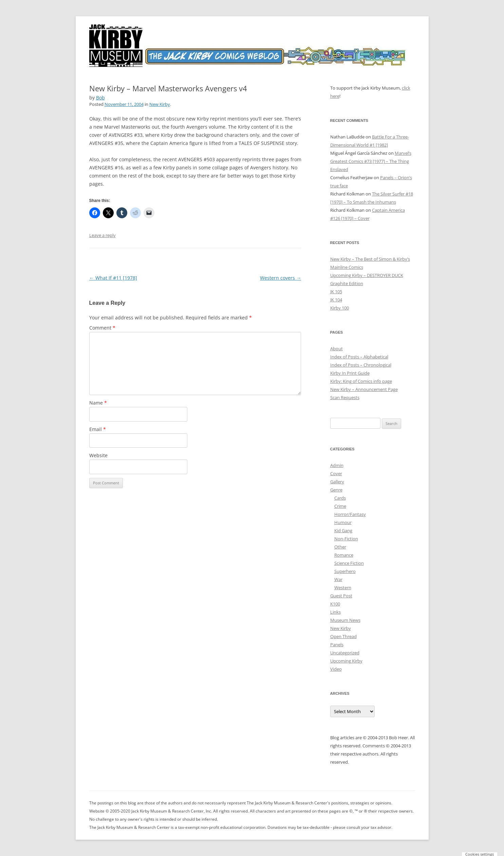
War (338, 579)
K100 (335, 604)
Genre (336, 490)
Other (340, 547)
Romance (344, 555)
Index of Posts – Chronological (361, 365)
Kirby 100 (340, 308)
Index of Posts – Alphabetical (359, 357)
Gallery (337, 482)
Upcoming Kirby (346, 661)
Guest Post (341, 596)
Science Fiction (349, 563)
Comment (102, 328)
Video (336, 669)
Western (343, 588)
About (337, 349)
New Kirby (160, 104)
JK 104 (336, 300)
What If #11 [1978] (113, 278)
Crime (340, 506)
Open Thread (343, 636)
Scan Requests (345, 397)
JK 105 (336, 292)
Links (335, 612)
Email (98, 429)
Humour (343, 522)
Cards (340, 498)
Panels (337, 645)
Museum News (345, 620)
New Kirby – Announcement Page (364, 389)
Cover (336, 473)
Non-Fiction (346, 539)
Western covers (281, 278)
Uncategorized (345, 653)
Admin (337, 465)
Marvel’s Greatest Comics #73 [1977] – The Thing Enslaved (371, 161)
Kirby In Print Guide (350, 373)
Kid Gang (343, 531)
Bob (100, 98)
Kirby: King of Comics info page (361, 381)
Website (98, 455)
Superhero (345, 571)
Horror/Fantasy (350, 514)
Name (98, 403)
